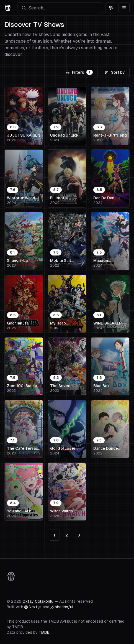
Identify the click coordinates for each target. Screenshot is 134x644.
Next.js (33, 607)
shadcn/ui (62, 607)
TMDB (44, 632)
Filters (79, 72)
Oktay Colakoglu (38, 601)
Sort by (115, 72)
